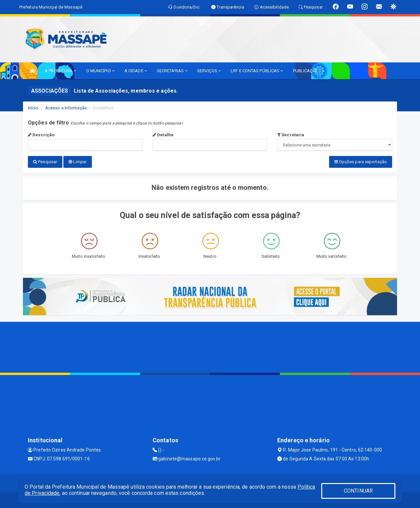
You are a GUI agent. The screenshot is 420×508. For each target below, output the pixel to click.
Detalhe (163, 135)
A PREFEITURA (60, 71)
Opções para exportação (361, 162)
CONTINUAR (358, 491)
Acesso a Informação (66, 108)
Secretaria (291, 135)
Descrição (41, 135)
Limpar (78, 162)
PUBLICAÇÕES (309, 71)
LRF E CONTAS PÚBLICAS (257, 71)
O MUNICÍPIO (100, 71)
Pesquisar (45, 162)
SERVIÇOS (209, 71)
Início (33, 108)
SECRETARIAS (172, 71)
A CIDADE (136, 71)
